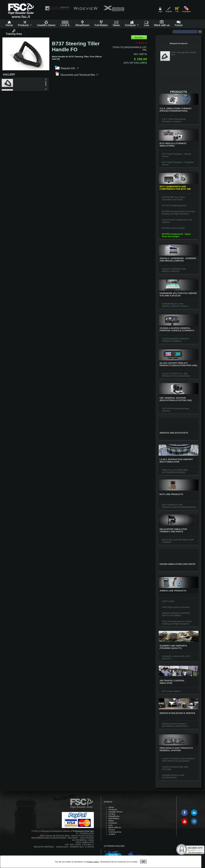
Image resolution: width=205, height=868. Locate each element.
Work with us (162, 25)
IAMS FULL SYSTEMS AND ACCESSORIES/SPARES (175, 471)
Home (9, 25)
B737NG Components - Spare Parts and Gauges (176, 235)
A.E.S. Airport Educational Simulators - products (174, 120)
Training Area (14, 34)
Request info (70, 68)
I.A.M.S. (65, 25)
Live (146, 25)
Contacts (132, 25)
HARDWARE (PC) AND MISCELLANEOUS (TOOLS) (175, 305)
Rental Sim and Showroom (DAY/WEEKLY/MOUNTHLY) (175, 725)
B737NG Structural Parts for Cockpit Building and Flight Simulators (178, 213)
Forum (179, 25)
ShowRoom (82, 25)
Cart (177, 11)
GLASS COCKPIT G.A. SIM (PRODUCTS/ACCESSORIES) (176, 375)
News (116, 25)
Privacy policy (93, 862)
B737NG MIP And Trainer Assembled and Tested (173, 198)
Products (25, 25)
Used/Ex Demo (46, 25)
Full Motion (101, 25)
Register (169, 11)
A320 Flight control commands (176, 607)
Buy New (139, 37)
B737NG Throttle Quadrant (174, 205)
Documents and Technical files (77, 74)
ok (143, 862)
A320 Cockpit (168, 601)
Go (200, 32)
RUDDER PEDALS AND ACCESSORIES (173, 776)
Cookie (112, 834)
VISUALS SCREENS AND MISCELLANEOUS (174, 270)
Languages (186, 11)
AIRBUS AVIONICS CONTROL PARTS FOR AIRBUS (176, 614)
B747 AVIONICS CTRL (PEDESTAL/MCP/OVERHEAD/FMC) (179, 506)
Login (160, 11)
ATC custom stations (171, 691)
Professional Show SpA (83, 831)
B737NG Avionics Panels (173, 228)
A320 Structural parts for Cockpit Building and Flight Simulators (177, 623)
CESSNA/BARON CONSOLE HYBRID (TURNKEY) (175, 340)
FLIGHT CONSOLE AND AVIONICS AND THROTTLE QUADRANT (178, 760)
